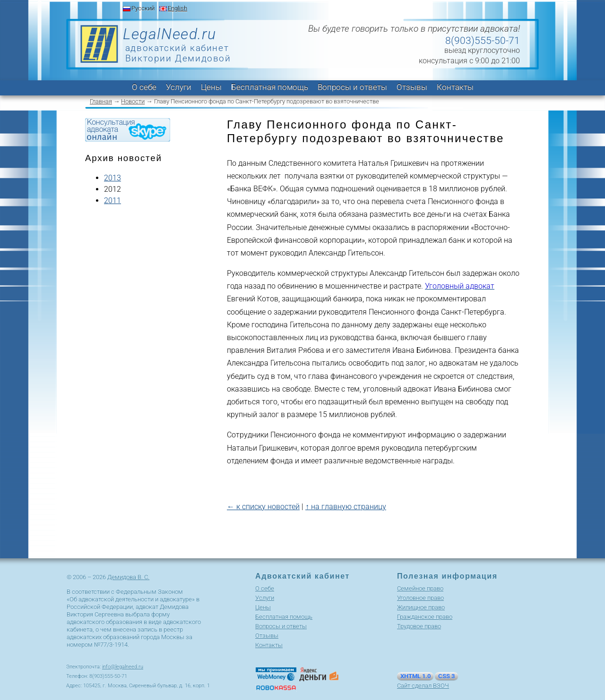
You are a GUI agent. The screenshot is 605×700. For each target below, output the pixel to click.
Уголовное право (420, 598)
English (177, 8)
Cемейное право (420, 588)
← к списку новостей (263, 507)
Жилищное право (421, 607)
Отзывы (412, 87)
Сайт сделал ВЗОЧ (423, 686)
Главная (101, 101)
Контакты (455, 87)
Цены (211, 87)
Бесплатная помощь (270, 87)
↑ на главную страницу (346, 507)
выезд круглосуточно (482, 50)
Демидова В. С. (128, 577)
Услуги (179, 87)
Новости (133, 101)
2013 (112, 178)
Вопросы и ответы (352, 87)
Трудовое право (419, 626)
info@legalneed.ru (123, 667)
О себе (144, 87)
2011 (112, 201)
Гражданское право (425, 617)
